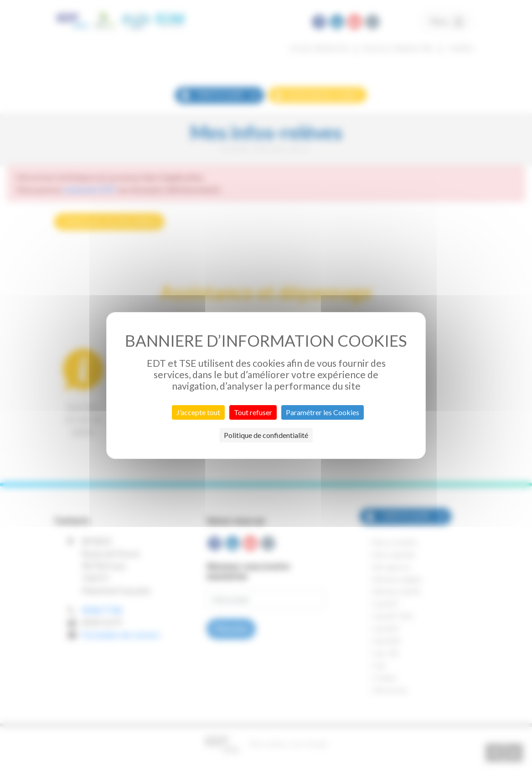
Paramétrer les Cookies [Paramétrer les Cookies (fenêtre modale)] (323, 412)
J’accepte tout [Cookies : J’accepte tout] (198, 412)
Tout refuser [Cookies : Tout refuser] (253, 412)
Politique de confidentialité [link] (266, 435)
